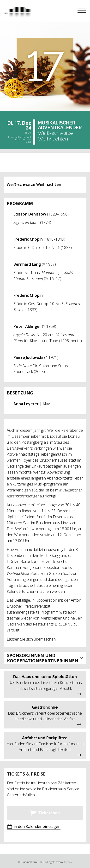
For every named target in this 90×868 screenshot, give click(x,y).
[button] (82, 11)
